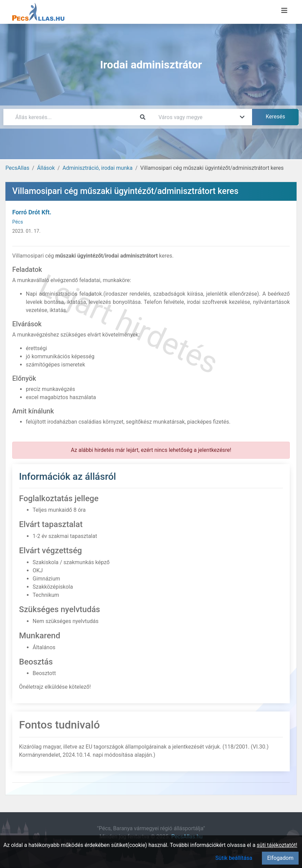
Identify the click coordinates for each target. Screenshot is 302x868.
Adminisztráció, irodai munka (97, 168)
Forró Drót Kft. (32, 212)
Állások (46, 168)
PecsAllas (17, 168)
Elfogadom (280, 858)
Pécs (18, 222)
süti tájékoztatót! (277, 845)
